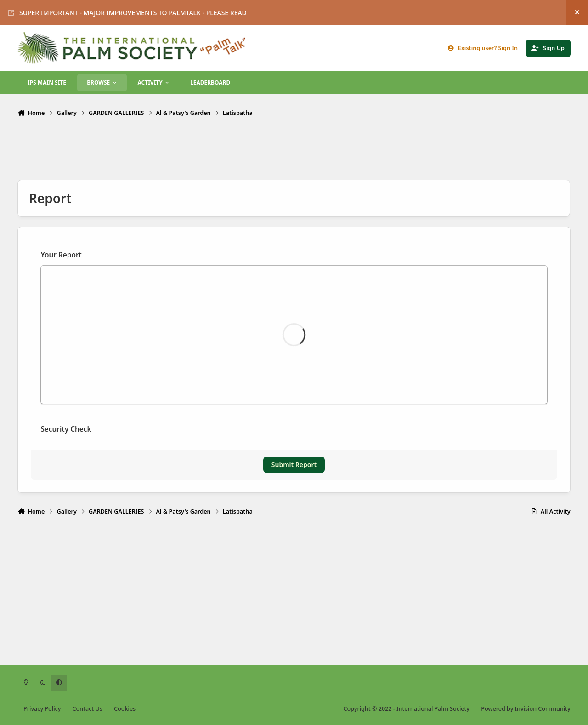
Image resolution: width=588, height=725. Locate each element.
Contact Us (88, 709)
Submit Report (294, 465)
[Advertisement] (294, 150)
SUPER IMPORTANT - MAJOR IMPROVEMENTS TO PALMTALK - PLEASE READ (127, 13)
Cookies (125, 709)
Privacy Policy (42, 709)
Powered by (526, 709)
